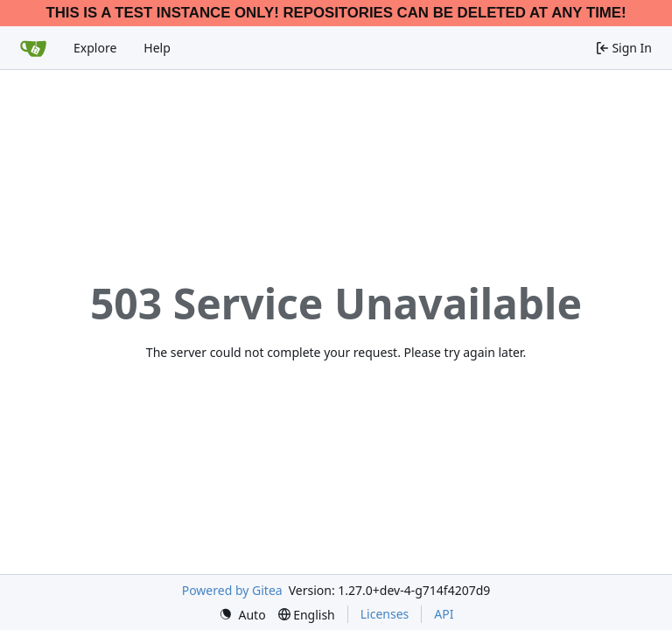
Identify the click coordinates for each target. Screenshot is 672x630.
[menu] (242, 615)
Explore (95, 48)
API (444, 614)
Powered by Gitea (232, 590)
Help (157, 48)
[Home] (33, 48)
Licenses (385, 614)
